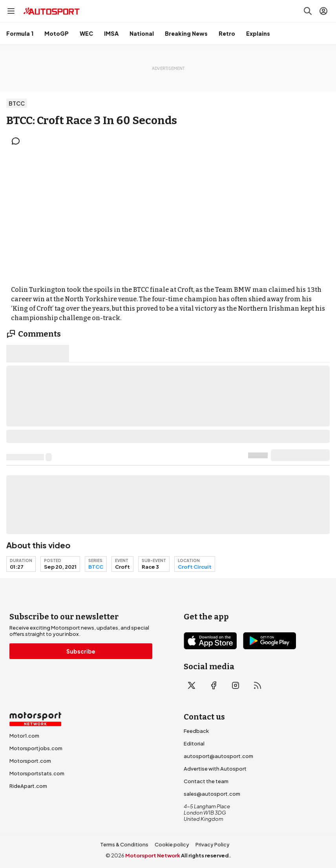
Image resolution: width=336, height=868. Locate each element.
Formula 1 (20, 33)
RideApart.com (28, 786)
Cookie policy (172, 844)
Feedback (196, 731)
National (142, 33)
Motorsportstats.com (37, 773)
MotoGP (57, 33)
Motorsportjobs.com (36, 748)
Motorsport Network (153, 855)
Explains (258, 33)
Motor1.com (24, 736)
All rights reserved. (206, 855)
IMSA (111, 33)
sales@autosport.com (212, 794)
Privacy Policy (213, 844)
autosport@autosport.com (218, 756)
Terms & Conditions (124, 844)
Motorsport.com (30, 761)
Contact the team (206, 781)
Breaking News (186, 33)
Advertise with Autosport (215, 769)
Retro (227, 33)
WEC (86, 33)
